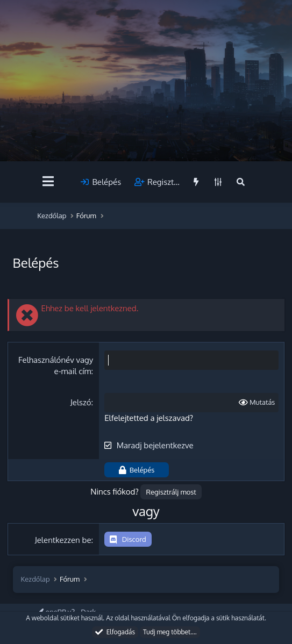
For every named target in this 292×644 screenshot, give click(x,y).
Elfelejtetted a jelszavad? (149, 418)
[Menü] (48, 182)
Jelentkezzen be (63, 540)
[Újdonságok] (196, 182)
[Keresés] (240, 182)
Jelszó (81, 402)
